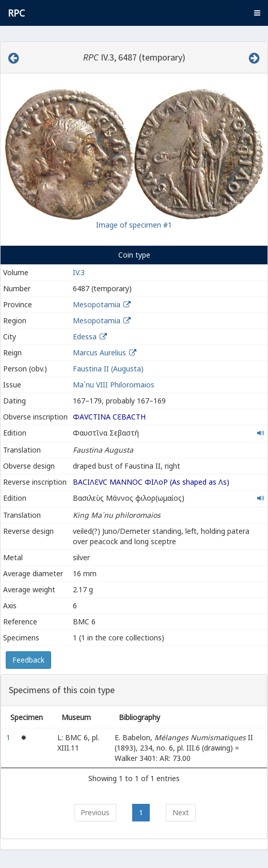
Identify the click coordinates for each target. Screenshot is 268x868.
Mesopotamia (97, 304)
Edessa (85, 336)
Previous (95, 812)
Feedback (28, 660)
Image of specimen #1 (134, 225)
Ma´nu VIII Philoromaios (114, 385)
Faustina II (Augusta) (108, 369)
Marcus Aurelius (99, 353)
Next (181, 812)
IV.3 (79, 272)
